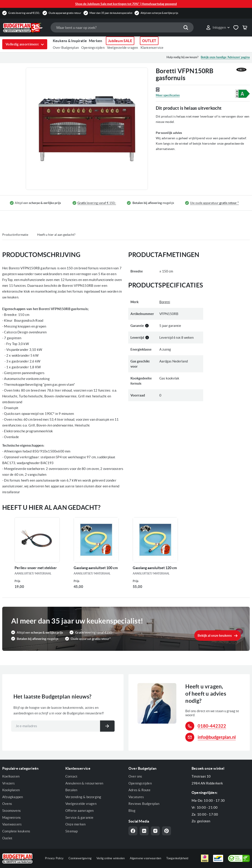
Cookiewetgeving (80, 858)
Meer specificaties (168, 95)
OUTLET (149, 41)
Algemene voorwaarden (146, 858)
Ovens (7, 804)
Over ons (135, 776)
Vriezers (9, 783)
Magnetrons (12, 818)
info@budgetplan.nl (217, 737)
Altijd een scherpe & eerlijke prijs (159, 13)
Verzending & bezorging (83, 797)
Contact (71, 776)
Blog (132, 811)
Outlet (7, 838)
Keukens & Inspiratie (70, 41)
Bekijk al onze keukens (215, 635)
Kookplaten (11, 790)
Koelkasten (11, 776)
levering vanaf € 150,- (97, 203)
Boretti (165, 302)
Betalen (71, 790)
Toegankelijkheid (177, 858)
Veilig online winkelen (111, 858)
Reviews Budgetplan (144, 804)
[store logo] (24, 28)
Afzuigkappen (13, 797)
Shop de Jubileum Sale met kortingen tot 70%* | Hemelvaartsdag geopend (126, 4)
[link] (218, 28)
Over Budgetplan (66, 48)
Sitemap (72, 831)
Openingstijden (93, 48)
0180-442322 (212, 726)
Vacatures (136, 797)
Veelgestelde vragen (123, 48)
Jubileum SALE (120, 41)
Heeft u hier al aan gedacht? (56, 235)
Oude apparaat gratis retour (65, 13)
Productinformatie (15, 235)
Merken (95, 41)
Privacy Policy (54, 858)
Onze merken (75, 824)
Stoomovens (12, 811)
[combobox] (122, 27)
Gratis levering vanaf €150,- (24, 13)
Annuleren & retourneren (84, 783)
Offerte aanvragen (79, 811)
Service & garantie (79, 818)
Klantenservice (152, 48)
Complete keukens (16, 831)
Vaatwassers (12, 824)
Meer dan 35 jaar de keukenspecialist (111, 13)
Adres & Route (140, 790)
